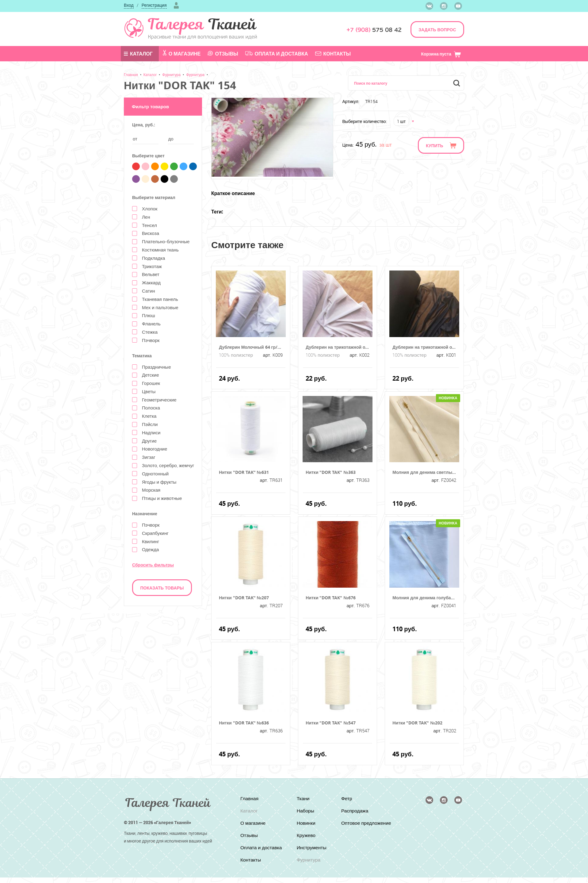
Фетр (347, 799)
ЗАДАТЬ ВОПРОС (437, 30)
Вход (129, 5)
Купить (434, 146)
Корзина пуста (441, 54)
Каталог (138, 54)
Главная (131, 75)
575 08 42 (374, 30)
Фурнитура (171, 75)
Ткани (303, 799)
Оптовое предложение (357, 826)
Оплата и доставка (277, 54)
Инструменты (311, 848)
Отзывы (223, 54)
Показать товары (162, 588)
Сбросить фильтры (153, 565)
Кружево (306, 835)
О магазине (182, 53)
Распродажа (355, 811)
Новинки (306, 823)
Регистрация (154, 5)
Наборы (305, 811)
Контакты (333, 54)
